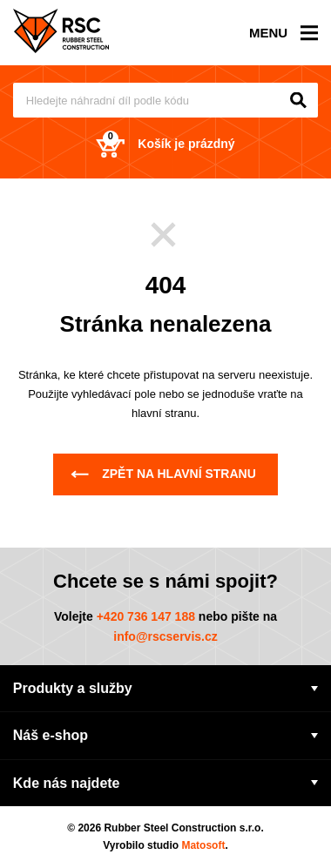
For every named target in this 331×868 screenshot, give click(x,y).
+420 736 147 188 (146, 616)
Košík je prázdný (165, 144)
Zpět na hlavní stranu (163, 474)
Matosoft (203, 845)
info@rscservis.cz (165, 636)
